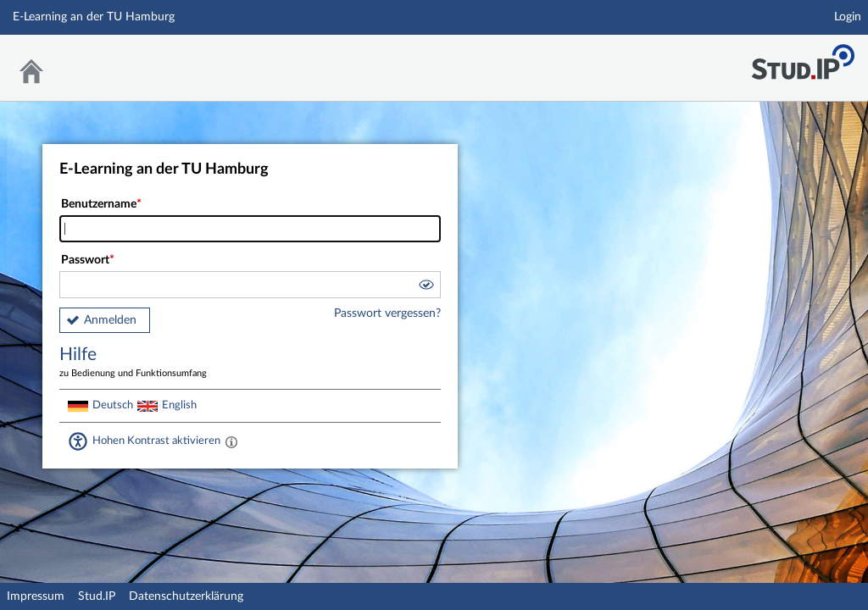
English (179, 405)
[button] (426, 287)
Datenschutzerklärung (186, 596)
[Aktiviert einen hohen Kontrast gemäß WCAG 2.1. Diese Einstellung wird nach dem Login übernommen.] (231, 441)
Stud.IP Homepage (803, 57)
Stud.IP (97, 596)
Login (848, 17)
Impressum (36, 596)
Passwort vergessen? (387, 313)
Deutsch (113, 405)
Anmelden (110, 320)
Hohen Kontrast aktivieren (156, 441)
